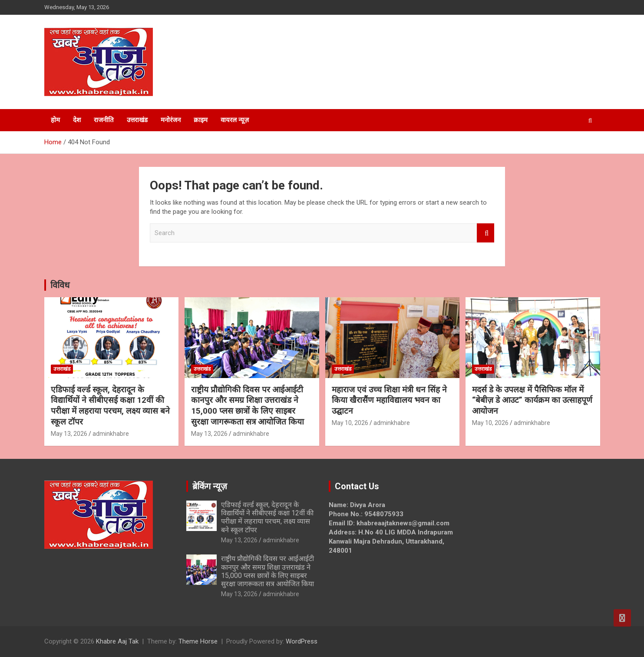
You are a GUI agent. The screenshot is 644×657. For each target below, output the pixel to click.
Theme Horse (198, 641)
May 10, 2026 (350, 423)
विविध (60, 285)
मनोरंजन (171, 120)
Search (485, 233)
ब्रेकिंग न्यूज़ (210, 486)
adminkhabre (111, 434)
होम (55, 120)
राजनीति (104, 120)
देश (77, 120)
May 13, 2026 (69, 434)
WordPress (302, 641)
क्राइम (201, 120)
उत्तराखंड (137, 120)
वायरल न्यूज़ (235, 120)
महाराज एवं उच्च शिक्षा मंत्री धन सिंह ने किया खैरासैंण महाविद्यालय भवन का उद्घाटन (389, 400)
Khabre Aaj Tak (117, 641)
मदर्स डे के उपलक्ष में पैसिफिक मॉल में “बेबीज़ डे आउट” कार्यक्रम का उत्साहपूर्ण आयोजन (532, 400)
